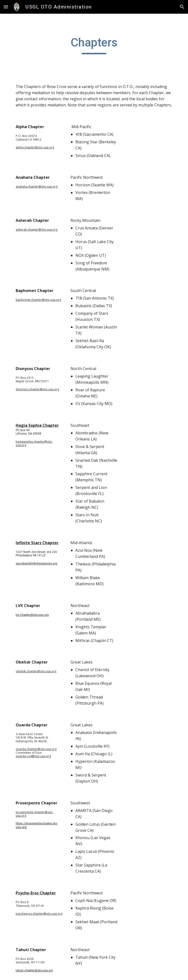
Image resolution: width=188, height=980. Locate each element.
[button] (6, 7)
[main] (94, 45)
